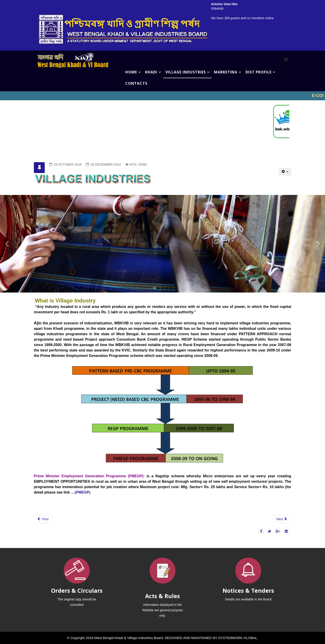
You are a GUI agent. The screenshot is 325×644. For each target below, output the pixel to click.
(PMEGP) (82, 492)
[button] (7, 244)
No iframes (162, 96)
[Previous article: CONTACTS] (43, 519)
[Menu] (286, 60)
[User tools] (285, 172)
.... (72, 492)
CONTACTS (136, 83)
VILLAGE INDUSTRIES (186, 72)
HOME (131, 72)
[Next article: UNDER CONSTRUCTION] (282, 519)
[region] (162, 244)
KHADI (151, 72)
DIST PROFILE (259, 72)
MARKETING (226, 72)
